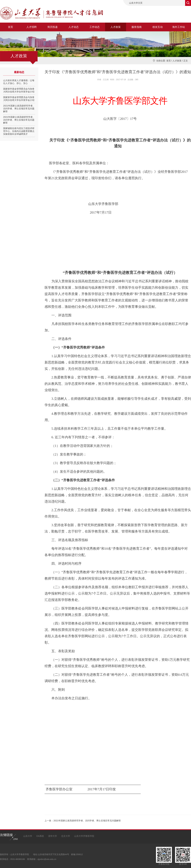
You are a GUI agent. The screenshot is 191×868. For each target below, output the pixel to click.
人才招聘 (32, 27)
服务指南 (137, 27)
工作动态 (95, 27)
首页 (11, 27)
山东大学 (28, 836)
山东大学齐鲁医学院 (84, 836)
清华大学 (53, 836)
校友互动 (158, 27)
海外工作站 (179, 27)
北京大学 (66, 836)
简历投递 (53, 27)
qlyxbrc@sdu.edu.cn (47, 859)
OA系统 (40, 836)
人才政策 (116, 27)
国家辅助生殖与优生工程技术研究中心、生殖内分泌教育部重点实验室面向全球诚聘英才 (19, 131)
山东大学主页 (136, 3)
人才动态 (74, 27)
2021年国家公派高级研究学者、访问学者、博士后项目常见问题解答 (19, 109)
